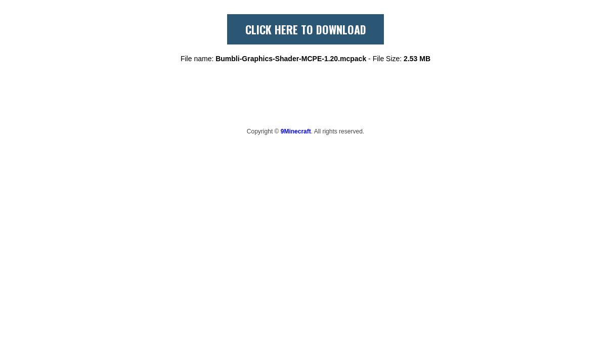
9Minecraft (296, 131)
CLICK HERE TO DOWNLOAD (306, 29)
